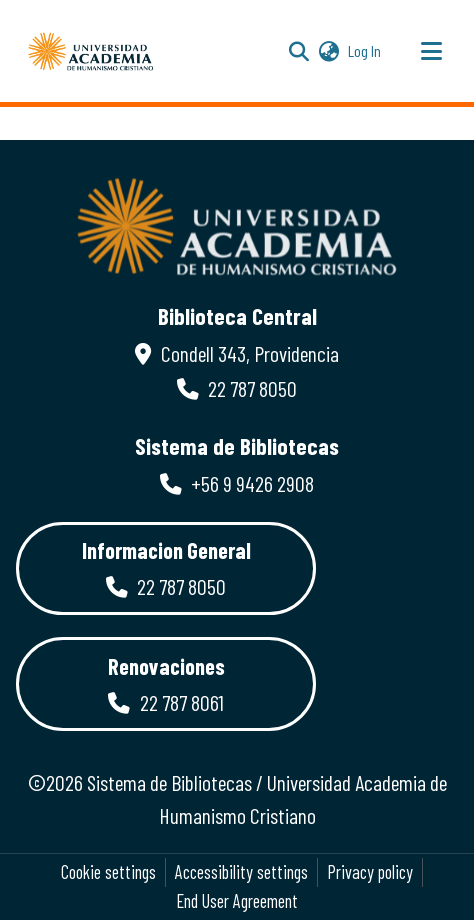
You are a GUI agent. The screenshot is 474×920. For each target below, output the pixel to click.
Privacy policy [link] (370, 872)
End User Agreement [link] (237, 901)
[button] (91, 51)
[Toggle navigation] (431, 51)
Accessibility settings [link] (241, 872)
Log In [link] (365, 50)
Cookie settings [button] (108, 872)
